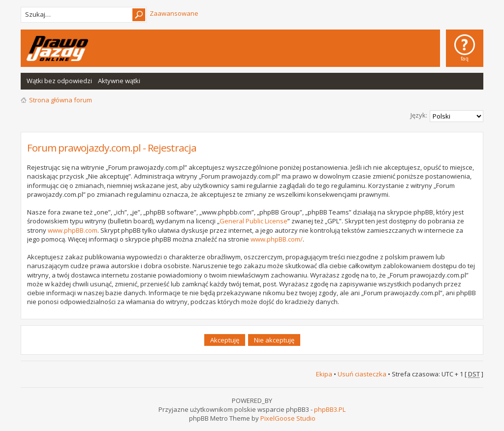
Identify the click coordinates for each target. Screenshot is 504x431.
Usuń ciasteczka (362, 374)
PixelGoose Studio (288, 418)
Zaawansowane (174, 13)
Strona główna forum (61, 100)
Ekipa (324, 374)
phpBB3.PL (330, 409)
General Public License (253, 221)
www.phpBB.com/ (277, 239)
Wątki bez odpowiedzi (59, 81)
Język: (419, 115)
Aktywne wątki (119, 81)
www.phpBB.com (73, 230)
